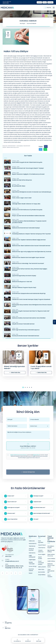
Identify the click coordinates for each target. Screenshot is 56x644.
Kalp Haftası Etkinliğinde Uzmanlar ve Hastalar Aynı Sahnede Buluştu (32, 192)
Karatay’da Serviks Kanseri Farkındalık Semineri (26, 336)
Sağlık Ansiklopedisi (32, 556)
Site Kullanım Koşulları (51, 547)
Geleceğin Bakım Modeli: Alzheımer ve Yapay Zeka (26, 204)
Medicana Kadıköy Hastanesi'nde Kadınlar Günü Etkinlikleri (29, 318)
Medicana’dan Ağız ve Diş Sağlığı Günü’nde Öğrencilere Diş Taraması (32, 252)
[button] (24, 387)
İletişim (31, 573)
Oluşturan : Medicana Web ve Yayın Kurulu (11, 147)
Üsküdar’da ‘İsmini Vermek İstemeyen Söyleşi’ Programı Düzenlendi (31, 299)
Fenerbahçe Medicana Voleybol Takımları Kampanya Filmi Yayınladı (31, 234)
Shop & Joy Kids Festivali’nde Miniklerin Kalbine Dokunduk (28, 216)
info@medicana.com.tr (12, 561)
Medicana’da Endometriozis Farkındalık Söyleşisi (26, 228)
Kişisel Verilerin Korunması (51, 555)
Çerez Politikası (51, 559)
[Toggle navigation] (54, 8)
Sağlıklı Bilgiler (32, 560)
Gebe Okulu (41, 569)
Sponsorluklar (42, 572)
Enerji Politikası (42, 575)
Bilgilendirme (36, 455)
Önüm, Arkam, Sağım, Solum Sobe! (22, 198)
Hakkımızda (32, 541)
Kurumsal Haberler (32, 23)
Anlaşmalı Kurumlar (31, 550)
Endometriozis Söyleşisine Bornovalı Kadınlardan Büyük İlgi (29, 293)
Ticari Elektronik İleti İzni (51, 571)
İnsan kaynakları (41, 542)
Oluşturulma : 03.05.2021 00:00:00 (9, 146)
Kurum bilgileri (42, 554)
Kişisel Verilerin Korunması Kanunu (19, 455)
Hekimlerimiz (32, 553)
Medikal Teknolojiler (32, 563)
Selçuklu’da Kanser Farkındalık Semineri (23, 324)
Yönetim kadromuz (41, 551)
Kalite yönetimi (42, 567)
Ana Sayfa (22, 23)
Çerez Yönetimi (50, 576)
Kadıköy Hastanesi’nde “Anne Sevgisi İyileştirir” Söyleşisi (28, 168)
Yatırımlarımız (42, 548)
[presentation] (28, 465)
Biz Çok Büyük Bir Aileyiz (19, 186)
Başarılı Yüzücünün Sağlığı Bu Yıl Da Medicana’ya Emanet (28, 174)
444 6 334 (6, 3)
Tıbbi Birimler (32, 546)
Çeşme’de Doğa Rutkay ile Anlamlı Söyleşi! (24, 276)
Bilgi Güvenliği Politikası (51, 551)
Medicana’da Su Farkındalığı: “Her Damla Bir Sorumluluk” (28, 263)
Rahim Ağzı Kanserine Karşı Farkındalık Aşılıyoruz (26, 330)
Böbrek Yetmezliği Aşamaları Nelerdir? (14, 367)
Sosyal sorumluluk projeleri (41, 563)
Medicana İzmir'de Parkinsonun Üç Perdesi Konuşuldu (27, 210)
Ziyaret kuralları (40, 558)
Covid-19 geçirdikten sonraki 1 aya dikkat (41, 367)
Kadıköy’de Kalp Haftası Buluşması (22, 180)
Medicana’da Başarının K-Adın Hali (22, 282)
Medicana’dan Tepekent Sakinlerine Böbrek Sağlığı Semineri (29, 240)
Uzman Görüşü (33, 566)
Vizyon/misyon (42, 545)
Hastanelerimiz (33, 544)
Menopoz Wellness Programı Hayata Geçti (24, 287)
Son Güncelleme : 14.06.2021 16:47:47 (23, 146)
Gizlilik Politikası (51, 561)
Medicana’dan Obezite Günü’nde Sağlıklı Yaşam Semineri (28, 257)
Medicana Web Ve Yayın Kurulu (51, 565)
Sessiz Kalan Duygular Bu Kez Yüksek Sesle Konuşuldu (27, 162)
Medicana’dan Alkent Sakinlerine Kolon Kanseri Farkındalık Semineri (31, 246)
